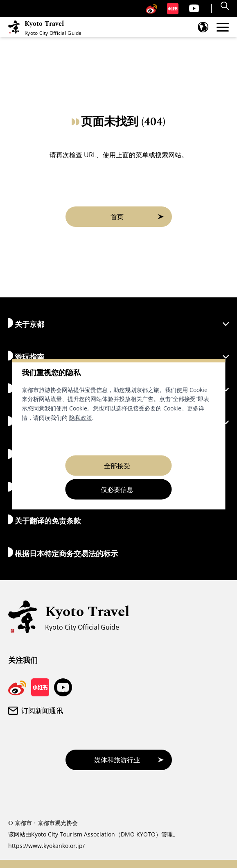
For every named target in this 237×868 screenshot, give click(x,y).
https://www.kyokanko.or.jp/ (46, 846)
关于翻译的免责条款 (45, 520)
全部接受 (117, 465)
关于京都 (118, 323)
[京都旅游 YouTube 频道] (194, 8)
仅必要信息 (117, 489)
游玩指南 (118, 356)
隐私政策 (81, 417)
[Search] (226, 6)
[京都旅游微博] (151, 9)
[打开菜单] (223, 27)
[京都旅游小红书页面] (173, 9)
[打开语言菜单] (203, 27)
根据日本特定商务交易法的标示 (63, 553)
